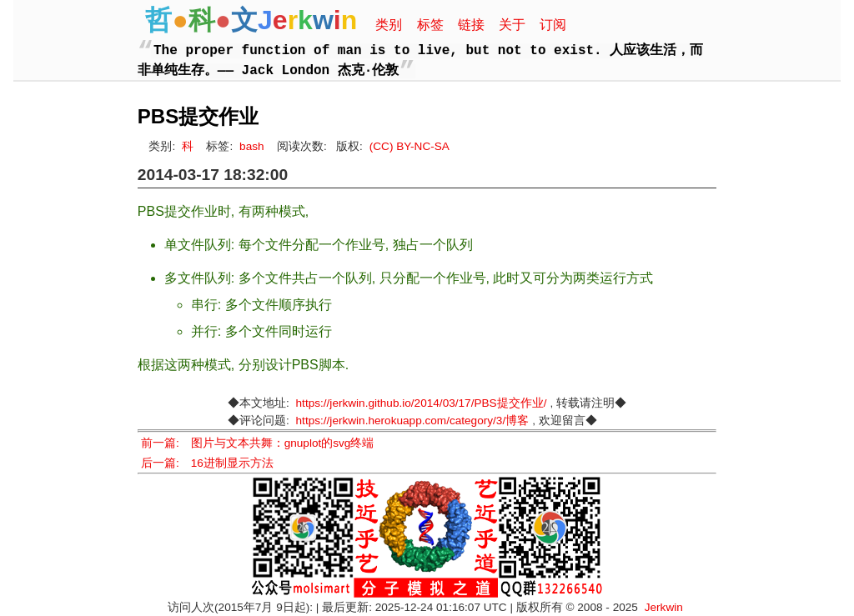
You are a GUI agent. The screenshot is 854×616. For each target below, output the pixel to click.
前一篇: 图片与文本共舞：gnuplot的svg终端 (258, 443)
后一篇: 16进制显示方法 (207, 463)
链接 (471, 25)
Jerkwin (664, 607)
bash (251, 146)
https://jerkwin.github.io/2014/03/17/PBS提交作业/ (422, 403)
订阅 (553, 25)
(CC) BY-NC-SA (409, 146)
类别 (389, 25)
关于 (512, 25)
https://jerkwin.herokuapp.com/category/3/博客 (413, 421)
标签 (430, 25)
